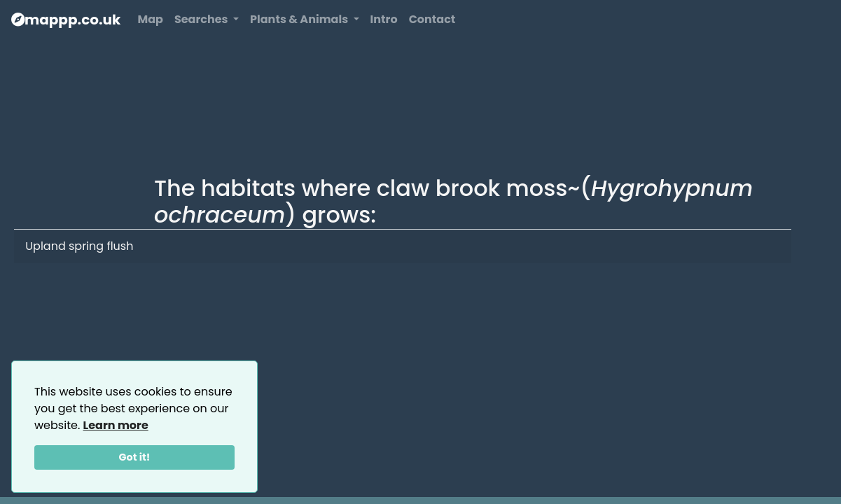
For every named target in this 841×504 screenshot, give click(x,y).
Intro (384, 19)
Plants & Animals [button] (300, 19)
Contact (432, 19)
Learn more (116, 425)
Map (150, 19)
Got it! (135, 457)
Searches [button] (202, 19)
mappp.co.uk (66, 20)
